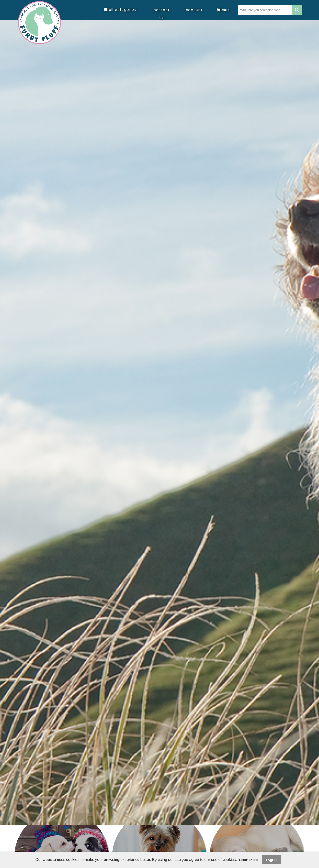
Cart (223, 10)
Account (194, 10)
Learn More (249, 860)
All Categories (120, 10)
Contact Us (162, 14)
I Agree (272, 860)
